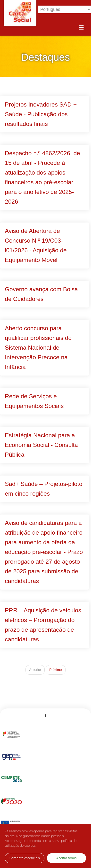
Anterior (35, 670)
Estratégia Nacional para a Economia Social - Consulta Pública (41, 445)
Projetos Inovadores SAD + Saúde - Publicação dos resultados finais (41, 114)
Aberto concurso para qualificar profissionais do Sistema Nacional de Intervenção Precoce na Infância (38, 348)
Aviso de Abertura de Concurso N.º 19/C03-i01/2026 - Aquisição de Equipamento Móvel (36, 245)
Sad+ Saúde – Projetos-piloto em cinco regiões (44, 489)
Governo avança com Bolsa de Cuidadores (41, 294)
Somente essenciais (25, 858)
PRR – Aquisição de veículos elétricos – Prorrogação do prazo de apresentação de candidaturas (43, 625)
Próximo (55, 670)
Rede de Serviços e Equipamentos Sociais (34, 401)
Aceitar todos (66, 858)
